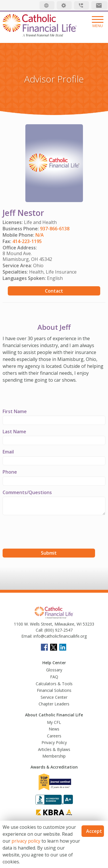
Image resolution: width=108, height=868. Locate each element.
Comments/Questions (27, 492)
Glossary (54, 670)
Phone (10, 472)
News (54, 729)
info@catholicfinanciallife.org (59, 636)
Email (8, 452)
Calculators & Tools (54, 684)
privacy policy (26, 841)
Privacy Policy (54, 742)
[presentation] (46, 533)
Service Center (54, 697)
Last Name (14, 432)
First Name (15, 411)
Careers (54, 736)
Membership (54, 756)
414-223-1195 (27, 241)
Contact (54, 291)
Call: (39, 630)
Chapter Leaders (54, 704)
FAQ (54, 677)
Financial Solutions (54, 690)
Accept (94, 831)
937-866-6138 (55, 229)
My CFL (54, 722)
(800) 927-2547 (58, 630)
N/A (40, 235)
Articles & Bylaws (54, 749)
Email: (27, 636)
